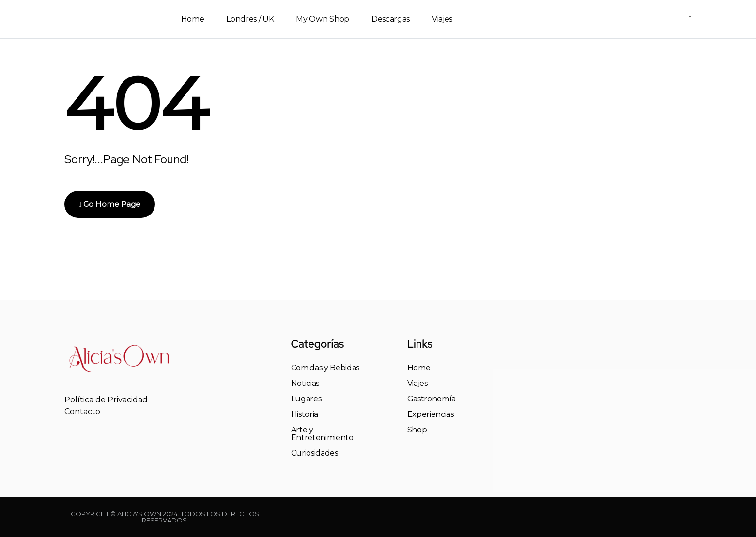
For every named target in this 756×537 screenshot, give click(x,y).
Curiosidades (315, 453)
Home (193, 19)
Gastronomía (432, 399)
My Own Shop (322, 19)
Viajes (442, 19)
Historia (305, 414)
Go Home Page (110, 204)
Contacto (82, 411)
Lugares (306, 399)
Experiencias (431, 414)
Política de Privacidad (106, 400)
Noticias (305, 384)
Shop (417, 430)
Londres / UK (250, 19)
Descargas (391, 19)
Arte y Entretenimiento (322, 434)
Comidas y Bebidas (325, 368)
